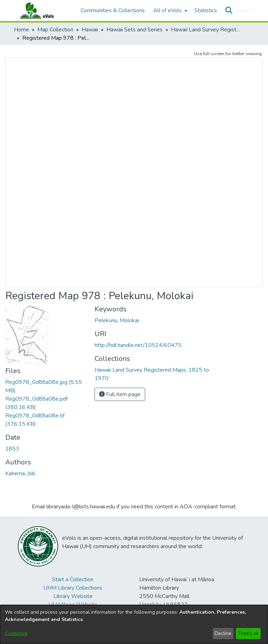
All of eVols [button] (167, 10)
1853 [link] (12, 449)
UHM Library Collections (73, 588)
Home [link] (21, 30)
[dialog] (134, 624)
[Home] (44, 10)
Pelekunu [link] (106, 320)
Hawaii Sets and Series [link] (135, 30)
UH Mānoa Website (73, 605)
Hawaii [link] (90, 30)
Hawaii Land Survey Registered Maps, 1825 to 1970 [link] (206, 30)
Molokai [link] (129, 320)
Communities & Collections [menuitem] (113, 10)
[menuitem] (170, 10)
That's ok (248, 633)
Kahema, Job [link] (20, 473)
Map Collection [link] (55, 30)
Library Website (73, 596)
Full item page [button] (120, 394)
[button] (229, 10)
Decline (223, 633)
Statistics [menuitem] (206, 10)
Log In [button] (243, 10)
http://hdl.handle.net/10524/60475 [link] (138, 345)
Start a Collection (73, 579)
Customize (16, 633)
